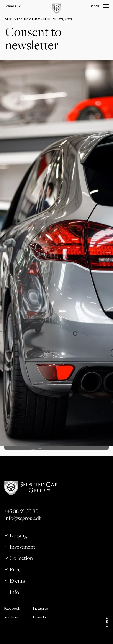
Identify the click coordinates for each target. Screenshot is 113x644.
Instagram (41, 608)
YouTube (11, 617)
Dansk (94, 6)
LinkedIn (39, 617)
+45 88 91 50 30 (21, 511)
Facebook (12, 608)
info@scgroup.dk (23, 518)
